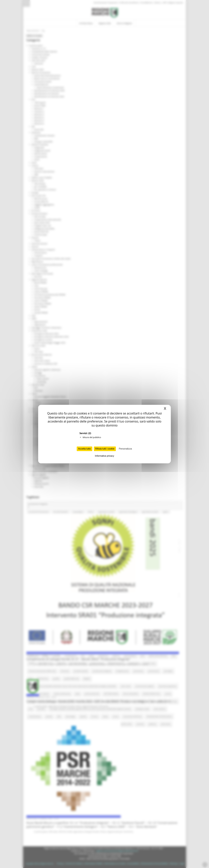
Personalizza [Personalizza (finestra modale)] (125, 449)
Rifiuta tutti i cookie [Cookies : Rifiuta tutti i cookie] (105, 449)
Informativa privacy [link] (104, 456)
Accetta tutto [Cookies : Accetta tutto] (84, 449)
